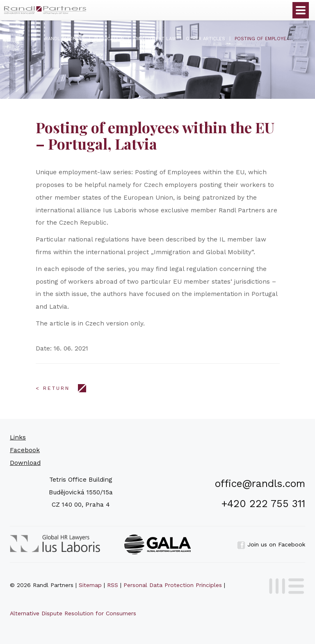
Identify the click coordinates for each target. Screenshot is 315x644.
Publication (109, 39)
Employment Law (155, 39)
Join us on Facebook (271, 544)
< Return (53, 388)
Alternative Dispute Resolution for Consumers (73, 613)
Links (18, 437)
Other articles (205, 39)
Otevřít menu (301, 10)
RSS (113, 585)
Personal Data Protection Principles (173, 585)
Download (25, 463)
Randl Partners (65, 39)
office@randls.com (260, 484)
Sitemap (90, 585)
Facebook (25, 450)
